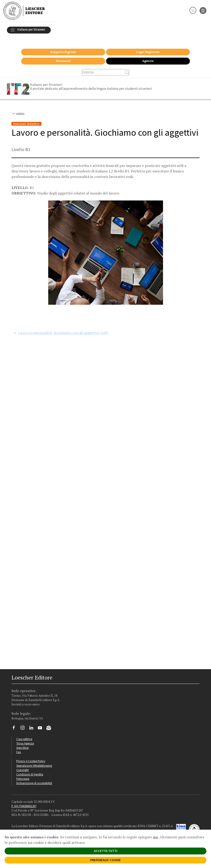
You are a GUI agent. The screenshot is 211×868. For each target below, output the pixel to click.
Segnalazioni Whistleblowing (34, 760)
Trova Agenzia (25, 737)
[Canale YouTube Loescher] (42, 723)
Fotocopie (23, 773)
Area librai (23, 742)
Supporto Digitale (63, 46)
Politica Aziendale (23, 829)
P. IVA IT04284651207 (24, 800)
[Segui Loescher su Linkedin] (33, 723)
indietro (18, 108)
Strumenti (63, 55)
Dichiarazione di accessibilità (34, 777)
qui (155, 837)
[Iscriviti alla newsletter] (50, 722)
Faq (19, 746)
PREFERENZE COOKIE (105, 860)
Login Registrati (148, 46)
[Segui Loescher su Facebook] (15, 723)
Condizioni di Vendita (30, 768)
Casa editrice (24, 733)
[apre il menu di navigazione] (203, 10)
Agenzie (148, 55)
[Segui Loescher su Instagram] (24, 723)
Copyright (23, 764)
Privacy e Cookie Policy (31, 755)
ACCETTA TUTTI (106, 851)
